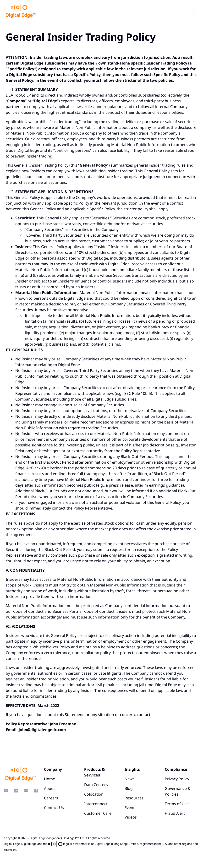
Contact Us (54, 808)
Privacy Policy (177, 779)
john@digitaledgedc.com (42, 730)
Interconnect (96, 804)
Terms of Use (177, 804)
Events (131, 808)
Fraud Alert (175, 813)
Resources (134, 798)
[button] (193, 11)
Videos (131, 817)
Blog (129, 788)
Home (49, 779)
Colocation (94, 794)
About (49, 788)
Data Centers (96, 785)
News (130, 779)
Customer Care (98, 813)
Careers (51, 798)
